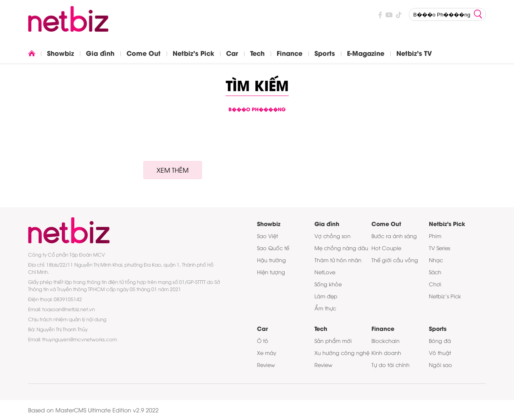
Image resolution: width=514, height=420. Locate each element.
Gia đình (100, 53)
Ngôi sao (441, 365)
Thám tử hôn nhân (338, 260)
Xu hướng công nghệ (342, 353)
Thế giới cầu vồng (395, 260)
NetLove (325, 272)
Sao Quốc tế (273, 248)
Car (232, 53)
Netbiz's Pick (193, 53)
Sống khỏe (328, 284)
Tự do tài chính (391, 365)
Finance (290, 53)
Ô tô (263, 340)
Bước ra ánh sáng (394, 236)
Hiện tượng (271, 272)
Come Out (144, 53)
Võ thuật (440, 353)
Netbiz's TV (414, 53)
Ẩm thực (325, 308)
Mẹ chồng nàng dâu (341, 248)
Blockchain (385, 340)
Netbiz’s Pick (445, 296)
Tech (257, 53)
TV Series (440, 248)
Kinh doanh (386, 353)
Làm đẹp (326, 296)
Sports (325, 53)
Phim (435, 236)
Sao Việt (267, 236)
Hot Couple (386, 248)
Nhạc (436, 260)
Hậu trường (271, 260)
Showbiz (60, 53)
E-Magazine (366, 53)
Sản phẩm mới (333, 340)
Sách (435, 272)
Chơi (435, 284)
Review (266, 365)
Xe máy (267, 353)
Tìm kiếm (257, 85)
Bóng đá (440, 340)
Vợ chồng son (332, 236)
